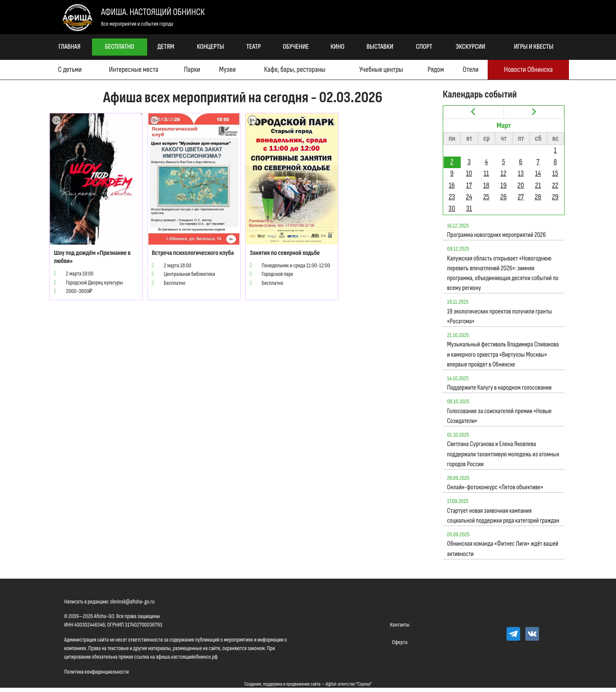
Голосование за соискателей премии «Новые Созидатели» (499, 416)
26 (503, 197)
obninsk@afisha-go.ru (132, 602)
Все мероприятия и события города (137, 24)
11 (486, 173)
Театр (254, 47)
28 (538, 197)
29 (555, 197)
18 (486, 185)
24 (469, 197)
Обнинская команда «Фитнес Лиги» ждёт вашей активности (503, 549)
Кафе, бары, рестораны (295, 69)
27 (521, 197)
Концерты (210, 47)
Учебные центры (381, 69)
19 (503, 185)
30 (452, 208)
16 (452, 185)
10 (469, 173)
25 (486, 197)
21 (538, 185)
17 (469, 185)
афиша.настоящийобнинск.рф (187, 657)
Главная (70, 47)
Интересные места (134, 69)
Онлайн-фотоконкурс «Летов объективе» (495, 487)
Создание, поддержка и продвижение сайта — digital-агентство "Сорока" (308, 684)
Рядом (435, 69)
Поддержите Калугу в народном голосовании (499, 388)
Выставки (380, 47)
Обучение (296, 47)
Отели (471, 69)
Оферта (400, 642)
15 (555, 173)
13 (521, 173)
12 (503, 173)
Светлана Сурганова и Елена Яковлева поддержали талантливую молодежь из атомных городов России (503, 454)
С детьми (70, 69)
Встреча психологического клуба (193, 253)
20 (521, 185)
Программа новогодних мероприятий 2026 (496, 235)
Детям (166, 47)
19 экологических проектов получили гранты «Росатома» (499, 316)
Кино (338, 47)
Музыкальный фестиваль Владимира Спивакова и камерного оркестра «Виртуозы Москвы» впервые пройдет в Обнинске (503, 354)
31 (469, 208)
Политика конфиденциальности (96, 672)
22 (555, 185)
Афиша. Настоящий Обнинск (153, 12)
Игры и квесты (534, 47)
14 (538, 173)
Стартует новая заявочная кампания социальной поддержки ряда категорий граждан (503, 516)
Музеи (227, 69)
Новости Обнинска (528, 69)
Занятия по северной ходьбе (285, 253)
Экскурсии (470, 47)
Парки (192, 69)
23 (452, 197)
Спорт (424, 47)
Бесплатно (120, 47)
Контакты (400, 625)
